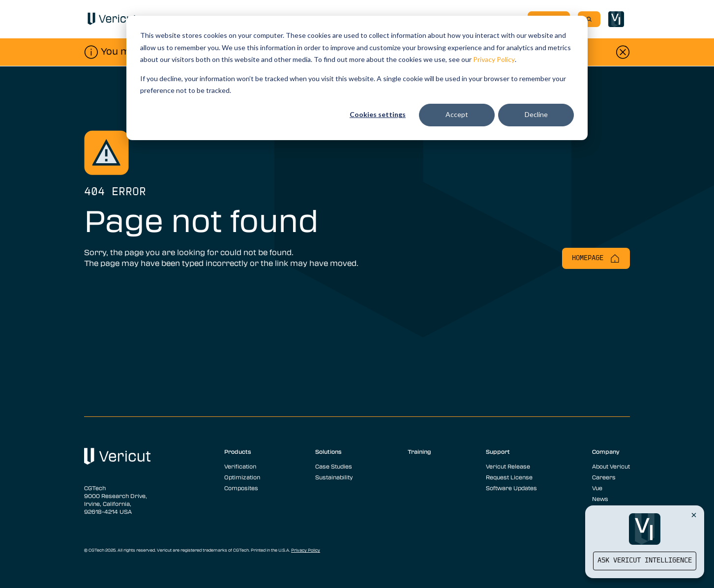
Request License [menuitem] (509, 477)
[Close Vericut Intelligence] (694, 515)
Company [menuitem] (606, 451)
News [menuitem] (600, 499)
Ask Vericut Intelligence (645, 561)
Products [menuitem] (238, 451)
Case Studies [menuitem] (334, 466)
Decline (536, 114)
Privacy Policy (494, 59)
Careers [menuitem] (604, 477)
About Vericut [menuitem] (611, 466)
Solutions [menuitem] (328, 451)
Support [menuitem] (498, 451)
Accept (457, 114)
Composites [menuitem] (241, 488)
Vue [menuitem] (597, 488)
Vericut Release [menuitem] (508, 466)
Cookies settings (378, 114)
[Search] (589, 19)
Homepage (596, 258)
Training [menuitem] (419, 451)
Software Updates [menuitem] (511, 488)
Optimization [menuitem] (242, 477)
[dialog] (357, 78)
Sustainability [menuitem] (334, 477)
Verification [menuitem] (240, 466)
